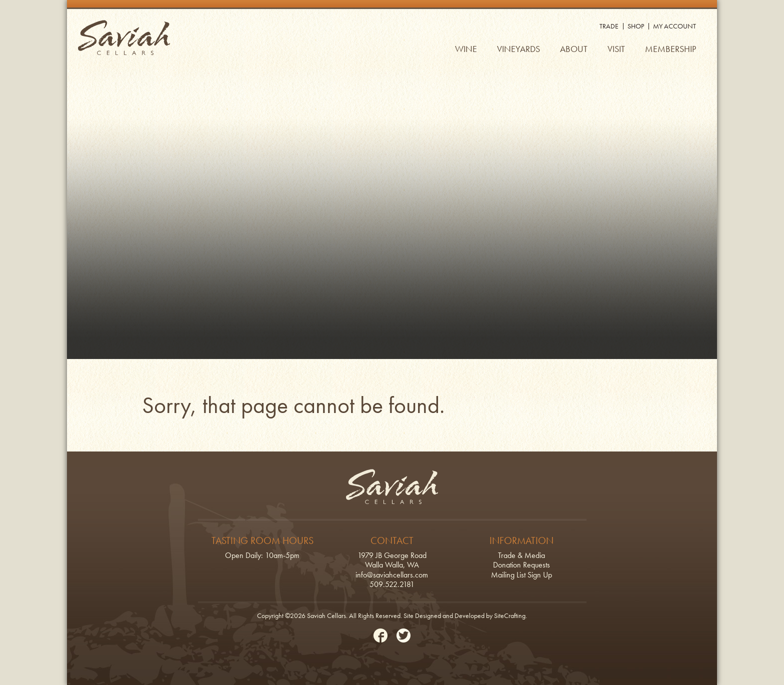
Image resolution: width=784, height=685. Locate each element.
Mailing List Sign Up (521, 575)
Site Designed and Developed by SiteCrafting (464, 615)
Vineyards (518, 49)
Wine (466, 49)
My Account (674, 26)
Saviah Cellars (124, 37)
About (574, 49)
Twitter (403, 635)
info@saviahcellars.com (392, 575)
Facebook (380, 635)
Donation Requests (521, 565)
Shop (636, 26)
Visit (616, 49)
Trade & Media (521, 555)
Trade (609, 26)
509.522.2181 (392, 584)
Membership (670, 49)
